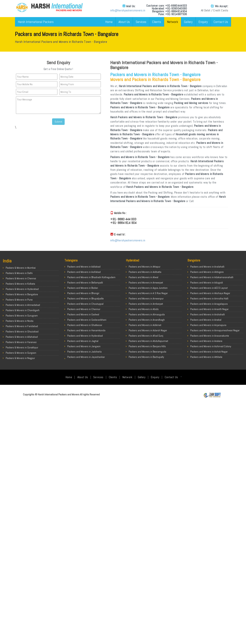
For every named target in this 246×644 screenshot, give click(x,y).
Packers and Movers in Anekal (206, 320)
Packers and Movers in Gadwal (83, 314)
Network (173, 22)
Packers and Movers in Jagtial (83, 341)
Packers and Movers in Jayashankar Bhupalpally (86, 359)
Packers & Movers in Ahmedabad (23, 305)
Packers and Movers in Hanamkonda (86, 330)
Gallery (188, 22)
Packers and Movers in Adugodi (207, 283)
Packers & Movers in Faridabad (22, 326)
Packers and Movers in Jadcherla (84, 352)
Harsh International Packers (36, 22)
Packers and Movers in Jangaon (84, 346)
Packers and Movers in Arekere (206, 341)
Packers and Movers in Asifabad (84, 272)
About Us (124, 22)
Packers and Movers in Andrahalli (208, 314)
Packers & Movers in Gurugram (22, 316)
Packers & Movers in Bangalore (22, 294)
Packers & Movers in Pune (19, 300)
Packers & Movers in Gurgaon (21, 353)
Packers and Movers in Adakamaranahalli (212, 277)
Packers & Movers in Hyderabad (22, 289)
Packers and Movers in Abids (144, 309)
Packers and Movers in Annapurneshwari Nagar (215, 330)
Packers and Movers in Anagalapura (209, 304)
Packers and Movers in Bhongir (83, 293)
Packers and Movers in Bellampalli (85, 283)
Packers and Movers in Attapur (145, 267)
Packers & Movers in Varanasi (21, 342)
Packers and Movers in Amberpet (146, 304)
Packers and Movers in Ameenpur (146, 298)
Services (141, 22)
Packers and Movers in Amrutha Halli (209, 298)
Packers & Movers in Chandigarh (23, 310)
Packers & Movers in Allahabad (22, 337)
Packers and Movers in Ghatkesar (85, 325)
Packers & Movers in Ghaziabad (22, 331)
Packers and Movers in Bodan (83, 288)
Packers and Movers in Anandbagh (147, 320)
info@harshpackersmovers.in (83, 10)
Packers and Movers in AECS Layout (209, 288)
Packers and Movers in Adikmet (145, 325)
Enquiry (203, 22)
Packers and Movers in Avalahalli (207, 267)
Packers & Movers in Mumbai (21, 268)
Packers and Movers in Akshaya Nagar (210, 293)
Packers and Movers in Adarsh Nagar (148, 330)
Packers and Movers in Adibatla (145, 272)
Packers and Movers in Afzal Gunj (146, 336)
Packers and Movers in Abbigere (207, 272)
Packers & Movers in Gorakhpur (22, 347)
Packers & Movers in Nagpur (20, 358)
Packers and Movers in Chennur (84, 309)
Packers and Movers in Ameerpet (146, 283)
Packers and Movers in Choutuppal (85, 304)
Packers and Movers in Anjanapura (208, 325)
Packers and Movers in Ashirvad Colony (211, 346)
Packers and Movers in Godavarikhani (87, 320)
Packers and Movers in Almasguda (147, 314)
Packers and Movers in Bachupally (146, 357)
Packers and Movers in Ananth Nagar (209, 309)
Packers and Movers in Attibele (206, 357)
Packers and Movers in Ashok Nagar (209, 352)
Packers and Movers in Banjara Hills (147, 346)
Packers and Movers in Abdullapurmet (148, 341)
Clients (157, 22)
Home (109, 22)
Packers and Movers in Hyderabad (85, 336)
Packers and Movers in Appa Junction (148, 288)
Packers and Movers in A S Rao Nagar (148, 293)
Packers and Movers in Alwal (143, 277)
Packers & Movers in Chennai (21, 278)
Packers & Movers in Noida (20, 321)
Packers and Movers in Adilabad (84, 267)
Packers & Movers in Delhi (19, 273)
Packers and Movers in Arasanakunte (210, 336)
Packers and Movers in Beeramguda (147, 352)
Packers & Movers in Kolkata (20, 284)
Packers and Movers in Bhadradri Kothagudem (91, 277)
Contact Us (221, 22)
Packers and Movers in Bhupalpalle (85, 298)
